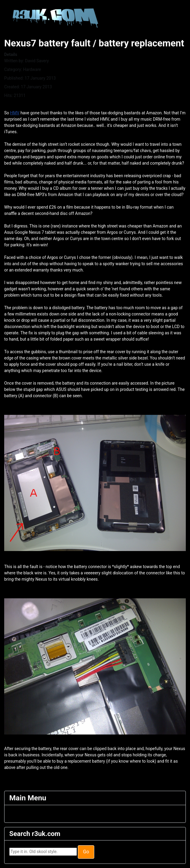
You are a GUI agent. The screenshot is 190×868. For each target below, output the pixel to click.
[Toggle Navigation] (13, 814)
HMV (15, 113)
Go (86, 852)
